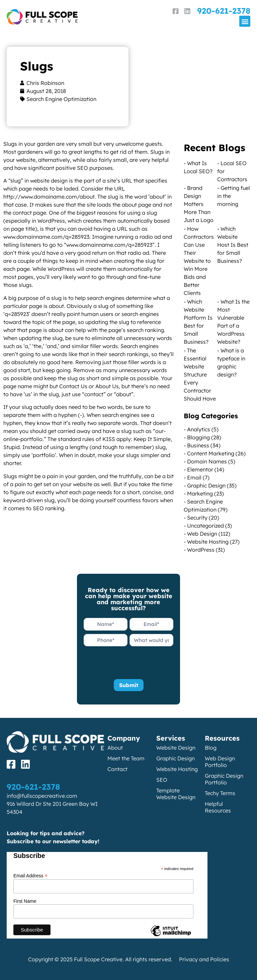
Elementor (200, 469)
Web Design (202, 534)
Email (194, 477)
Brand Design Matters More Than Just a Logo (199, 204)
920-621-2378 (224, 11)
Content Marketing (211, 453)
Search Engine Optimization (61, 99)
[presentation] (135, 663)
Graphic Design (206, 485)
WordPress (201, 550)
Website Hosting (208, 542)
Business (198, 445)
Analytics (199, 429)
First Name (25, 901)
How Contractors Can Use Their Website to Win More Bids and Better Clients (199, 261)
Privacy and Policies (204, 959)
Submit (129, 685)
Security (197, 518)
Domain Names (207, 461)
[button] (245, 21)
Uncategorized (205, 526)
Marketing (200, 494)
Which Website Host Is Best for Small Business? (233, 245)
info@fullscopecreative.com (42, 796)
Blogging (198, 437)
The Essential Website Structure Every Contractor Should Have (200, 374)
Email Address (30, 876)
